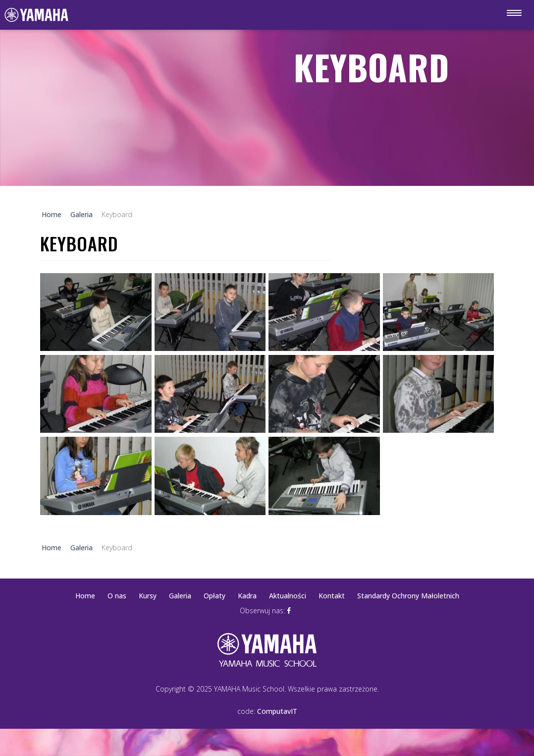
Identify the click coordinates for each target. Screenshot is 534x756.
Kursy (148, 596)
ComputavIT (277, 711)
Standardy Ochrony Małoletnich (408, 596)
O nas (117, 596)
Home (85, 596)
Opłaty (214, 596)
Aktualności (288, 596)
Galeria (180, 596)
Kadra (247, 596)
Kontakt (332, 596)
